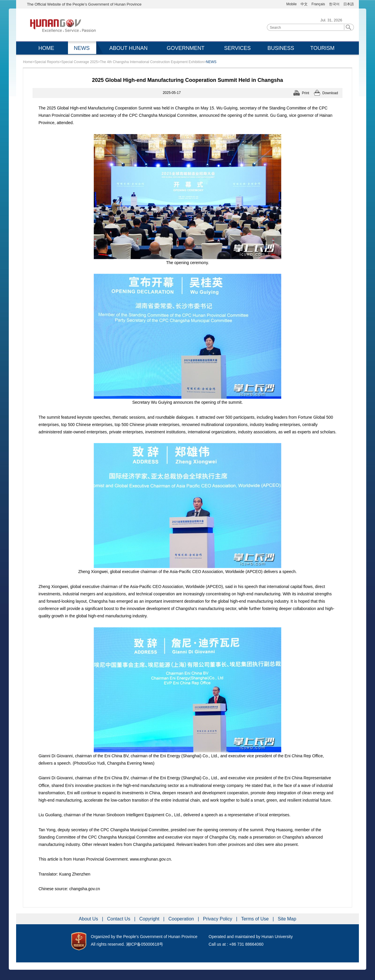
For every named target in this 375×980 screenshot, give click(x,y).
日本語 (349, 4)
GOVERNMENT (186, 48)
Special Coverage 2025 (80, 62)
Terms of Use (256, 919)
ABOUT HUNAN (128, 48)
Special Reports (47, 62)
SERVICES (237, 48)
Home (28, 62)
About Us (89, 919)
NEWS (82, 48)
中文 (304, 4)
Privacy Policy (218, 919)
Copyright (150, 919)
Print (306, 93)
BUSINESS (281, 48)
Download (330, 93)
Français (319, 4)
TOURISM (322, 48)
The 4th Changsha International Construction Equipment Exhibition (152, 62)
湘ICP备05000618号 (145, 944)
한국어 (334, 4)
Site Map (287, 919)
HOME (46, 48)
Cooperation (182, 919)
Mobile (291, 4)
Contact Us (120, 919)
